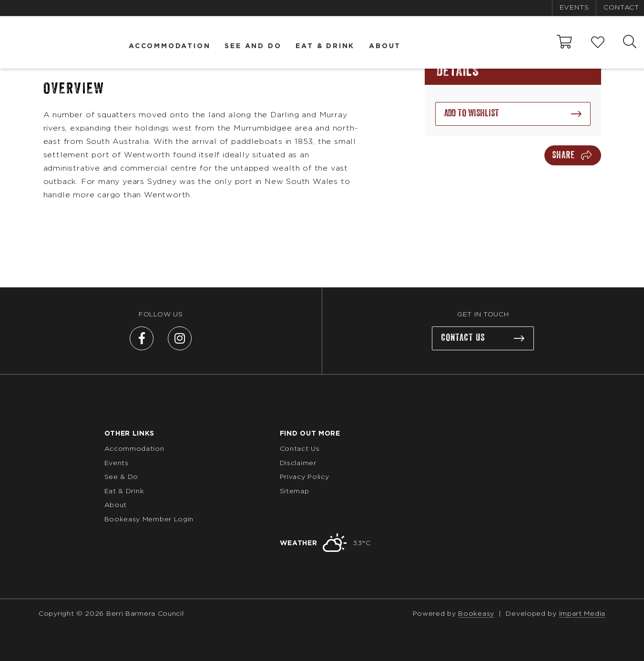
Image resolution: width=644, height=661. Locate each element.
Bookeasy (476, 614)
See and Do (253, 46)
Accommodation (169, 46)
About (385, 46)
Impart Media (582, 614)
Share (563, 155)
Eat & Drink (325, 46)
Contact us (463, 338)
